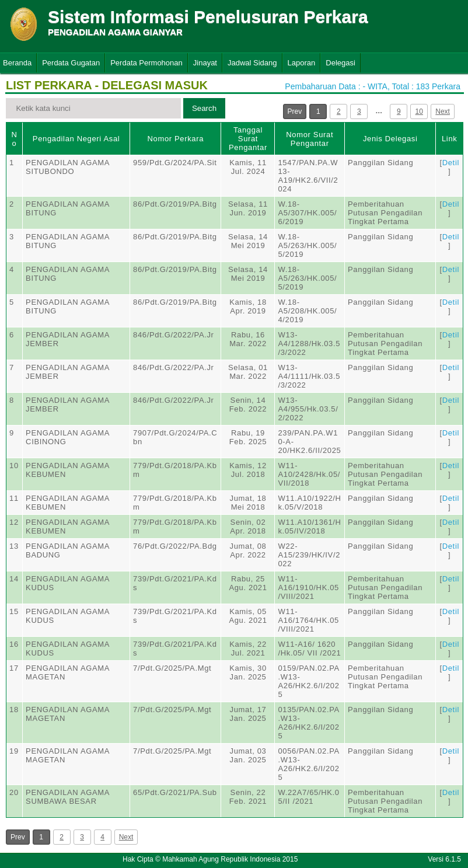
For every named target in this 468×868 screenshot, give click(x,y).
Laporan (302, 63)
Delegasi (340, 63)
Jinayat (205, 63)
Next (443, 111)
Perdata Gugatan (71, 63)
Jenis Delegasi (390, 139)
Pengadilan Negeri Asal (76, 139)
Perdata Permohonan (146, 63)
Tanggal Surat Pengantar (248, 139)
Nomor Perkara (175, 139)
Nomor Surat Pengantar (310, 139)
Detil (451, 163)
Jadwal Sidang (252, 63)
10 (419, 111)
